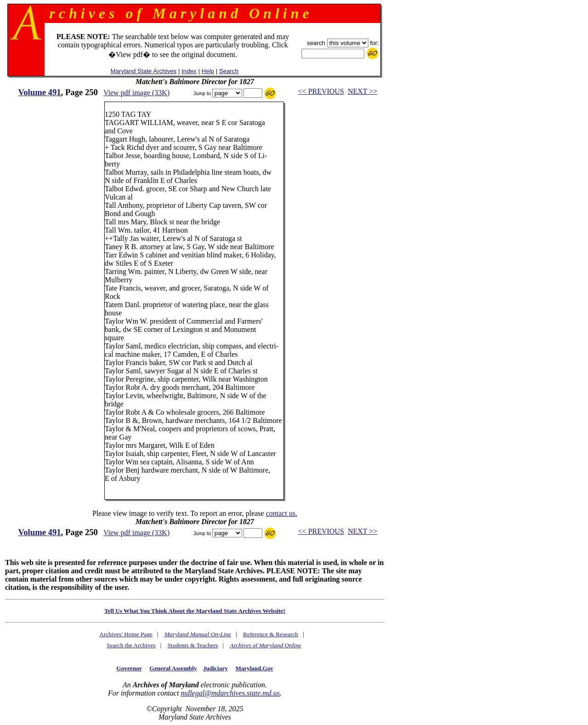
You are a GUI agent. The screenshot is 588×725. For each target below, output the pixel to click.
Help (208, 71)
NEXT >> (362, 91)
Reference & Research (271, 634)
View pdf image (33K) (136, 93)
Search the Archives (131, 645)
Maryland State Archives (144, 71)
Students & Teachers (193, 645)
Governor (129, 668)
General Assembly (173, 668)
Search (229, 71)
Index (189, 71)
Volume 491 (39, 92)
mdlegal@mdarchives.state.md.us (230, 693)
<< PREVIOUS (321, 91)
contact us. (282, 513)
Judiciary (215, 668)
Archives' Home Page (126, 634)
